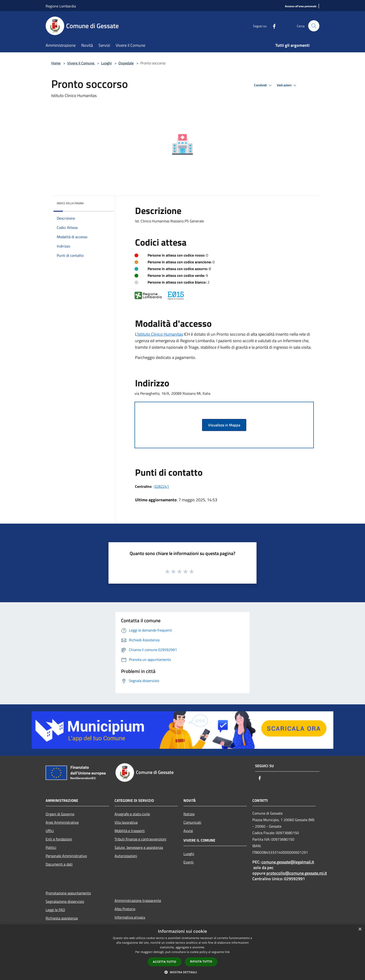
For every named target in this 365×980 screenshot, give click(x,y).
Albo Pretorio (125, 909)
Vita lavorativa (126, 822)
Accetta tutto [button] (165, 962)
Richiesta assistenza (62, 918)
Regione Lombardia (61, 6)
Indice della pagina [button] (70, 203)
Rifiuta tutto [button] (201, 962)
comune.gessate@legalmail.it (288, 862)
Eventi (189, 862)
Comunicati (192, 822)
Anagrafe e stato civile (132, 814)
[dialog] (182, 952)
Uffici (50, 831)
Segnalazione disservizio (65, 901)
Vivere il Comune (81, 63)
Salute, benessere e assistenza (139, 847)
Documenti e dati (59, 864)
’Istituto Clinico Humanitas (160, 334)
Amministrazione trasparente (138, 900)
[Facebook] (272, 26)
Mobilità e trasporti (130, 831)
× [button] (360, 929)
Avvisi (188, 831)
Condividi (264, 85)
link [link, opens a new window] (227, 952)
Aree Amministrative (62, 822)
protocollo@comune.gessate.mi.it (297, 873)
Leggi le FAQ (55, 910)
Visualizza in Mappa (224, 425)
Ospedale (126, 63)
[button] (182, 972)
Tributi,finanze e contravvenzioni (140, 839)
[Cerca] (314, 26)
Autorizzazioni (126, 856)
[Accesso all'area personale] (301, 6)
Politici (51, 847)
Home (56, 63)
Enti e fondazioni (59, 839)
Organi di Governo (60, 814)
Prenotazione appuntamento (68, 893)
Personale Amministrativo (66, 856)
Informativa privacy (130, 917)
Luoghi (106, 63)
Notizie (189, 814)
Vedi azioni (287, 85)
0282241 (162, 486)
